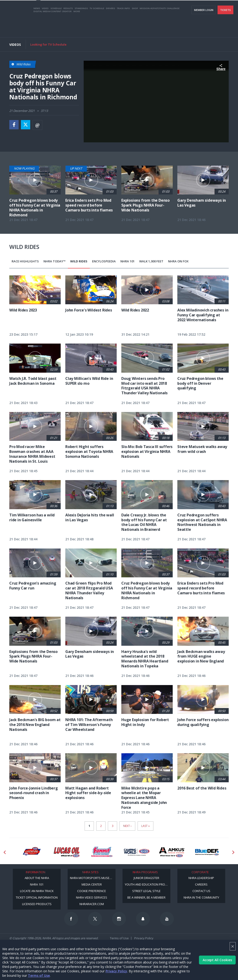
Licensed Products (37, 904)
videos (227, 9)
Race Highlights (25, 261)
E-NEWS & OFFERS (208, 9)
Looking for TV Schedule (48, 44)
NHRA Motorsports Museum (92, 878)
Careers (201, 884)
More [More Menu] (77, 29)
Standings (81, 26)
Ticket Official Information (37, 897)
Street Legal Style (146, 891)
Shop (135, 26)
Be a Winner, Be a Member (146, 897)
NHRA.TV (188, 9)
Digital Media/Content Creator (53, 29)
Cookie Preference (92, 891)
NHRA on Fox (178, 261)
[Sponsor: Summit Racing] (102, 852)
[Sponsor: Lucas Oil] (67, 852)
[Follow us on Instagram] (119, 919)
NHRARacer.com (92, 904)
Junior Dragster (146, 878)
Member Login (204, 28)
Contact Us (201, 891)
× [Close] (233, 946)
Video (45, 26)
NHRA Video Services (92, 897)
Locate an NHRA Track (37, 891)
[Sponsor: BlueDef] (207, 852)
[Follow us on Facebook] (71, 919)
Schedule (56, 26)
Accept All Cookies (217, 960)
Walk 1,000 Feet (151, 261)
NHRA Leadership (201, 878)
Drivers (111, 26)
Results (68, 26)
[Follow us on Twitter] (95, 919)
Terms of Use (39, 975)
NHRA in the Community (201, 897)
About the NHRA (37, 878)
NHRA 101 (127, 261)
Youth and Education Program (148, 884)
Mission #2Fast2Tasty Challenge (160, 26)
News (37, 26)
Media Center (92, 884)
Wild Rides (79, 261)
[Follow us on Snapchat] (143, 919)
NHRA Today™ (55, 261)
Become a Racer (141, 9)
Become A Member (167, 9)
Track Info (123, 26)
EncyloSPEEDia (104, 261)
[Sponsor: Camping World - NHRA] (137, 852)
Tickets (225, 28)
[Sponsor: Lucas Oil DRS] (31, 852)
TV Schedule (97, 26)
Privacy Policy (116, 971)
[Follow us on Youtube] (167, 919)
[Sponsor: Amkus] (172, 852)
